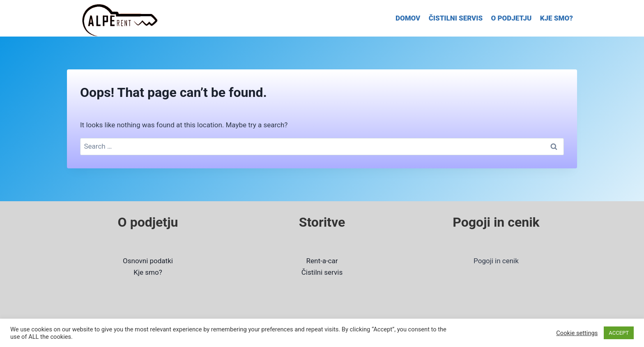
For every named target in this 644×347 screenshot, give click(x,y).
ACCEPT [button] (619, 333)
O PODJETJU (512, 18)
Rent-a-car (322, 261)
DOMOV (408, 18)
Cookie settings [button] (577, 333)
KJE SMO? (557, 18)
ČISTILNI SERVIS (456, 18)
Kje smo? (148, 272)
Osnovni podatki (148, 261)
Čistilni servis (322, 272)
